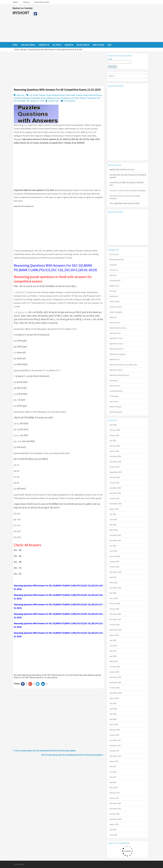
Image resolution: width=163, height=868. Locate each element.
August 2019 (114, 635)
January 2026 (114, 435)
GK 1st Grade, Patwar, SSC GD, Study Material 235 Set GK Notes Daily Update (45, 751)
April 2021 (113, 577)
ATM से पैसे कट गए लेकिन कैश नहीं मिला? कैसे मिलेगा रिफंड (127, 184)
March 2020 (114, 598)
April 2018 (113, 719)
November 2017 (115, 746)
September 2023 (116, 504)
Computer (113, 265)
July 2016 (113, 830)
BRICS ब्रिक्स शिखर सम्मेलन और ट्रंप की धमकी (124, 204)
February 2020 (115, 604)
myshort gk (53, 101)
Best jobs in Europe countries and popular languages (125, 197)
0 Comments (70, 101)
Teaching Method (116, 391)
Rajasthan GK (114, 359)
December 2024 (115, 456)
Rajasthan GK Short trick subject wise (123, 365)
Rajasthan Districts (117, 349)
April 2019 (113, 656)
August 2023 (114, 509)
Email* (120, 61)
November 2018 (115, 682)
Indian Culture (115, 302)
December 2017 (115, 740)
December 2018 (115, 677)
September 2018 (116, 693)
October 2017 (114, 751)
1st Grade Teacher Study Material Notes (47, 95)
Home (16, 50)
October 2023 (114, 498)
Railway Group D (54, 98)
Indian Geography (116, 312)
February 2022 (115, 556)
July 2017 (113, 767)
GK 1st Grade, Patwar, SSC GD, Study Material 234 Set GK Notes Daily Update (72, 755)
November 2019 (115, 619)
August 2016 (114, 824)
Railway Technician (88, 98)
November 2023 (115, 493)
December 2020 (115, 588)
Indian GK (113, 317)
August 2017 (114, 761)
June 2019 (113, 646)
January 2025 (114, 451)
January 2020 (114, 609)
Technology (114, 396)
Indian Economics (116, 307)
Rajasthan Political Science (119, 375)
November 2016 (115, 809)
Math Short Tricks (116, 338)
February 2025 (115, 446)
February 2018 (115, 730)
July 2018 (113, 703)
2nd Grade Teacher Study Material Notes (84, 95)
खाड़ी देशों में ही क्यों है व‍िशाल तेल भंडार (122, 170)
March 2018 (114, 724)
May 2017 (113, 777)
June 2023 (113, 520)
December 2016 (115, 803)
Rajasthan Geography (117, 354)
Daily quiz (24, 50)
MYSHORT (21, 13)
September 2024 (116, 472)
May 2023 (113, 525)
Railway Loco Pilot (71, 98)
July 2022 (113, 546)
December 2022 (115, 535)
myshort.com (19, 864)
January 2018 (114, 735)
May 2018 (113, 714)
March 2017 (114, 788)
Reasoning (113, 380)
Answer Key (114, 254)
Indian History (115, 323)
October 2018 (114, 688)
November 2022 (115, 540)
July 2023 (113, 514)
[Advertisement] (94, 23)
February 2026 (115, 430)
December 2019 (115, 614)
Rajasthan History (116, 370)
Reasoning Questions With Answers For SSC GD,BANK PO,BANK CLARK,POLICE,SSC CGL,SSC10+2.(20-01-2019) (55, 268)
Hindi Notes (114, 296)
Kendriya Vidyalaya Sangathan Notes (30, 98)
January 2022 (114, 562)
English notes (115, 286)
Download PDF (115, 281)
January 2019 (114, 672)
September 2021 (116, 572)
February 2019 (115, 667)
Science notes (115, 386)
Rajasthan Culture (116, 344)
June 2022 (113, 551)
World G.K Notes (116, 407)
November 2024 (115, 462)
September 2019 (116, 630)
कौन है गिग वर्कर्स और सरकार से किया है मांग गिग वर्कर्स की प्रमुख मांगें (128, 176)
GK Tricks (113, 291)
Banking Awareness (117, 259)
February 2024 (115, 477)
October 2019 (114, 625)
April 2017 (113, 782)
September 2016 (116, 819)
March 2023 (114, 530)
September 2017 (116, 756)
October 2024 (114, 467)
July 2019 (113, 640)
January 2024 (114, 483)
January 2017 (114, 798)
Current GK (114, 270)
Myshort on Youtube (22, 8)
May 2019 (113, 651)
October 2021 (114, 567)
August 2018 (114, 698)
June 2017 (113, 772)
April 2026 (113, 425)
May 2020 (113, 593)
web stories (114, 402)
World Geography (116, 412)
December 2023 (115, 488)
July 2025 (113, 441)
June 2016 (113, 835)
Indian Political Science (118, 328)
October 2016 (114, 814)
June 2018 (113, 709)
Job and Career (115, 333)
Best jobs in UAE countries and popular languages (128, 190)
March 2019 (114, 661)
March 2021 (114, 583)
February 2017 (115, 793)
